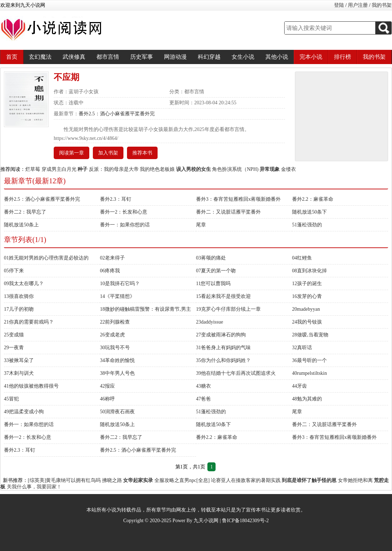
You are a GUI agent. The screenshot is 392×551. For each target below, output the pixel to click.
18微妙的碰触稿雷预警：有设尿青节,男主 (145, 309)
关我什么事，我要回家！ (34, 487)
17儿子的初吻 (19, 309)
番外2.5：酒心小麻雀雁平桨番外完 (117, 114)
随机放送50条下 (309, 212)
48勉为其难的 (307, 399)
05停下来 (14, 271)
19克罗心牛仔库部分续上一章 (228, 309)
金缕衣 (288, 169)
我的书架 (382, 5)
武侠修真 (74, 57)
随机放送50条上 (21, 225)
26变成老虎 (112, 335)
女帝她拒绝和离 (355, 480)
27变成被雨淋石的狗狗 (221, 335)
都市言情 (108, 57)
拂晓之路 (112, 480)
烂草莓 (33, 169)
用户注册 (358, 5)
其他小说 (277, 57)
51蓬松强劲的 (307, 225)
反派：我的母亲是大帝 (114, 169)
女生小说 (243, 57)
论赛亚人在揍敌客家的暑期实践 (246, 480)
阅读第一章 (71, 153)
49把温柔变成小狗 (24, 412)
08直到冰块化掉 (309, 271)
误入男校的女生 (194, 169)
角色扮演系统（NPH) (235, 169)
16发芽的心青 (307, 296)
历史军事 (142, 57)
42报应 (107, 386)
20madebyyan (306, 309)
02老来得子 (112, 258)
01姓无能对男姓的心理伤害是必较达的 (46, 258)
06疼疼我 (110, 271)
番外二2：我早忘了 (25, 212)
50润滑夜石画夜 (117, 412)
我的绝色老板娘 (157, 169)
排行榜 (343, 57)
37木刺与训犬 (19, 373)
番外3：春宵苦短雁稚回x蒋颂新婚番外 (238, 199)
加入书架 (108, 153)
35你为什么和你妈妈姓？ (223, 360)
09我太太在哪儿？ (24, 284)
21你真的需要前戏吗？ (29, 322)
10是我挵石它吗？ (120, 284)
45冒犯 (11, 399)
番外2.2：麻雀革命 (313, 199)
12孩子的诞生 (307, 284)
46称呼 (107, 399)
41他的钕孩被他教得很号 (31, 386)
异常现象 (270, 169)
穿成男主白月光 (59, 169)
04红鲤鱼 (302, 258)
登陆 (339, 5)
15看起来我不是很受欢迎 (223, 296)
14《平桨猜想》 (117, 296)
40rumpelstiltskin (309, 373)
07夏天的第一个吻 (216, 271)
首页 (12, 57)
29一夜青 (14, 348)
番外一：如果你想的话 (125, 225)
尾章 (201, 225)
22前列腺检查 (115, 322)
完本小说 (311, 57)
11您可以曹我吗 (213, 284)
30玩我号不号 (115, 348)
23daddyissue (210, 322)
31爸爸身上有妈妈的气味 (223, 348)
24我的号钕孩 (307, 322)
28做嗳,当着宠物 (310, 335)
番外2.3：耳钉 (116, 199)
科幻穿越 (209, 57)
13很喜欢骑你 (19, 296)
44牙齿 (300, 386)
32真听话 (302, 348)
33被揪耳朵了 (19, 360)
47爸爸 (203, 399)
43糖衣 (203, 386)
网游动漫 (175, 57)
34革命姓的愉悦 (117, 360)
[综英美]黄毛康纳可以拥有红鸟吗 (64, 480)
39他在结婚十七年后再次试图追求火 (236, 373)
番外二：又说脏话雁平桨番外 (228, 212)
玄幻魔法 (40, 57)
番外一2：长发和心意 (124, 212)
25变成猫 (14, 335)
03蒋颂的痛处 (211, 258)
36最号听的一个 (309, 360)
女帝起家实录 (138, 480)
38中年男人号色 (117, 373)
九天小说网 (206, 521)
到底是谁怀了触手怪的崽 (309, 480)
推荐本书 (142, 153)
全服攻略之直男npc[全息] (182, 480)
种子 (83, 169)
